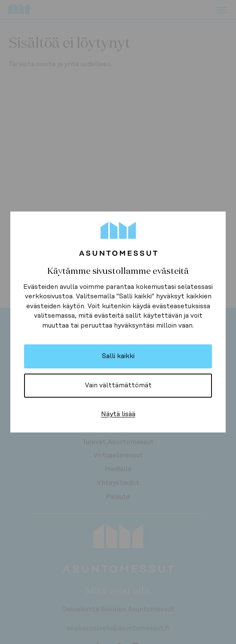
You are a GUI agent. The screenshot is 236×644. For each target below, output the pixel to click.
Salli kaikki (118, 356)
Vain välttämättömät (118, 385)
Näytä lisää (118, 414)
